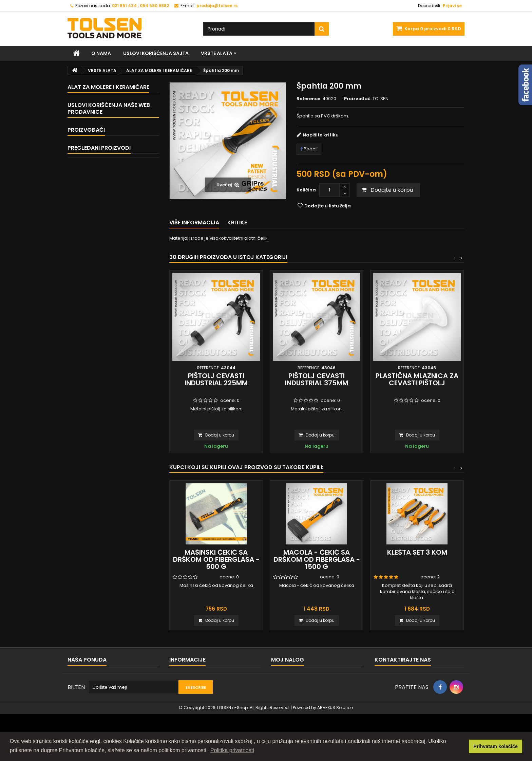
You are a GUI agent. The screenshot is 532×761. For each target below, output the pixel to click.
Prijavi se (452, 6)
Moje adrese (285, 702)
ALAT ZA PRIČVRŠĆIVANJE (107, 135)
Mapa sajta (80, 684)
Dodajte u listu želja (327, 206)
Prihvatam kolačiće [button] (495, 746)
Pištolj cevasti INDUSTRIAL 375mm (317, 379)
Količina (306, 190)
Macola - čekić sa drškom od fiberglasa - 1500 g (317, 559)
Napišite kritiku (321, 135)
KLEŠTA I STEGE (95, 111)
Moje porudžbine (290, 676)
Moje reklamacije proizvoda (302, 684)
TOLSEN (85, 393)
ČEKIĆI (86, 146)
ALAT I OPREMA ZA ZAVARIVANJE (114, 265)
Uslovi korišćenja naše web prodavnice (109, 310)
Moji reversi (284, 693)
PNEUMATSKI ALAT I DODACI (108, 289)
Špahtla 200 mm (119, 431)
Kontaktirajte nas (86, 676)
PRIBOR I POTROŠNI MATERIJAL (111, 277)
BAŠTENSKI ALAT (96, 170)
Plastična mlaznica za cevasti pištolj (417, 379)
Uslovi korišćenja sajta (156, 53)
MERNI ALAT (91, 206)
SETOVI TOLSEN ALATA (102, 230)
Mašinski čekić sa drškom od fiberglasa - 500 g (216, 559)
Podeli (309, 149)
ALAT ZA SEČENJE (98, 158)
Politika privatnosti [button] (232, 750)
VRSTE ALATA (217, 53)
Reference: (309, 99)
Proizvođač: (358, 99)
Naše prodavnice (96, 363)
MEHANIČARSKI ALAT (101, 123)
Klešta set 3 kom (417, 552)
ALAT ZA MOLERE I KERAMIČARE (112, 242)
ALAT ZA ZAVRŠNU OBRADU (108, 182)
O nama (101, 53)
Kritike (237, 222)
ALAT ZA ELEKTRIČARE (102, 218)
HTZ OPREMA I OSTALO (103, 253)
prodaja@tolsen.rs (415, 699)
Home (84, 326)
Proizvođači (86, 381)
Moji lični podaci (289, 711)
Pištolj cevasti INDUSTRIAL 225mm (216, 379)
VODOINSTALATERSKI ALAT (107, 194)
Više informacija (194, 222)
